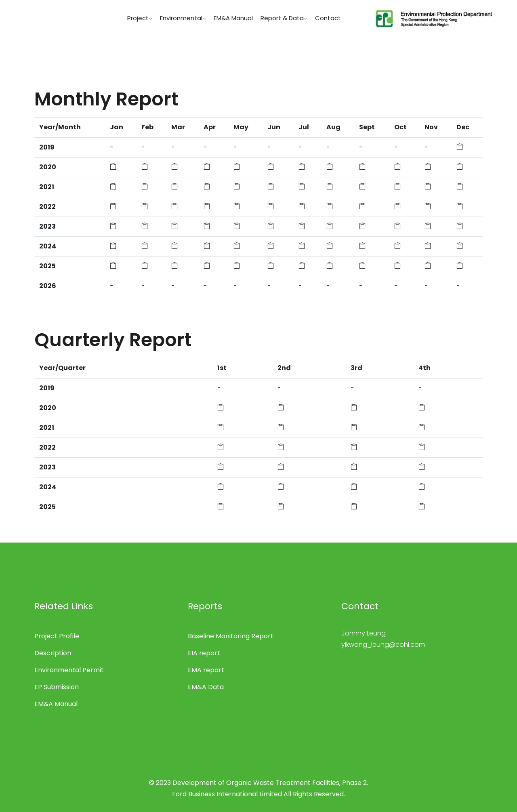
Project (140, 18)
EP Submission (57, 687)
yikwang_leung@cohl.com (383, 645)
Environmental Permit (69, 670)
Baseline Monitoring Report (231, 636)
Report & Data (284, 18)
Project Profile (57, 636)
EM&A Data (206, 687)
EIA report (204, 653)
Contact (328, 18)
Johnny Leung (364, 633)
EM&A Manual (233, 18)
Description (53, 653)
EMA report (206, 670)
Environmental (183, 18)
